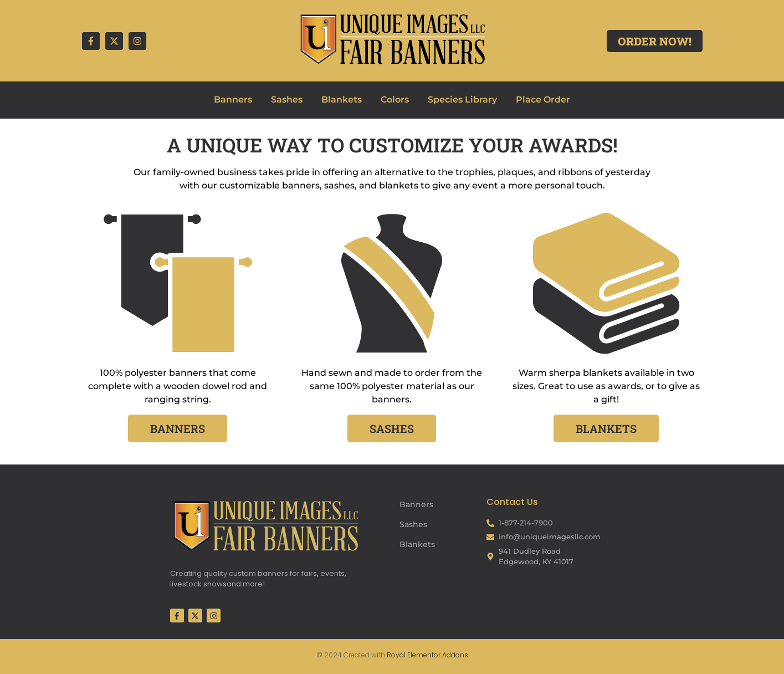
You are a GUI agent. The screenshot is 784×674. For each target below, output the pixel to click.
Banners (233, 99)
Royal (396, 655)
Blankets (342, 99)
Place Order (543, 99)
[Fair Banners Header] (392, 39)
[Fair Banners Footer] (265, 525)
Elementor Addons (437, 655)
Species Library (462, 99)
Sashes (287, 99)
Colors (395, 99)
